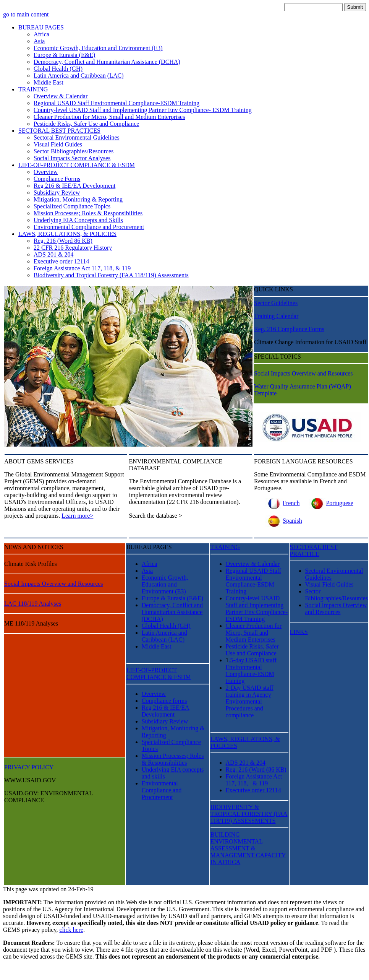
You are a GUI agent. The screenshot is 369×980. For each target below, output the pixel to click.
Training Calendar (276, 316)
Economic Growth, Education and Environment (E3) (98, 48)
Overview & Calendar (61, 96)
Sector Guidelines (276, 303)
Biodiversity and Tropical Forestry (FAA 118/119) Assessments (111, 275)
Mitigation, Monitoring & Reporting (78, 199)
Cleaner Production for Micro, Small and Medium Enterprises (109, 117)
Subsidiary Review (57, 193)
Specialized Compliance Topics (72, 206)
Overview (46, 172)
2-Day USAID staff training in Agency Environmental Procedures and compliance (250, 701)
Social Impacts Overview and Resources (303, 373)
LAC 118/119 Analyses (33, 604)
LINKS (299, 632)
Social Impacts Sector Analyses (72, 158)
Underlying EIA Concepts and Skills (78, 220)
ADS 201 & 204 (53, 254)
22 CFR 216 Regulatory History (73, 248)
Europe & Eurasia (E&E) (64, 55)
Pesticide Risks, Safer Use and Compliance (86, 124)
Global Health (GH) (58, 69)
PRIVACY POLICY (29, 767)
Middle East (49, 82)
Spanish (284, 521)
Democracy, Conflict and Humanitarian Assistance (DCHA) (107, 62)
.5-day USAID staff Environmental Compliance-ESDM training (251, 670)
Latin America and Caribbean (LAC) (78, 76)
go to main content (26, 14)
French (282, 503)
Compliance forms (164, 701)
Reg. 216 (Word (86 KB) (256, 770)
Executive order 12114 (61, 261)
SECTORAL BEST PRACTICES (59, 131)
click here (71, 930)
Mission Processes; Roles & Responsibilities (88, 213)
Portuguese (331, 503)
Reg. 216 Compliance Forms (289, 329)
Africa (41, 34)
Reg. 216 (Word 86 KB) (63, 241)
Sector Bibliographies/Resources (74, 151)
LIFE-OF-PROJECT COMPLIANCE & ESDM (77, 165)
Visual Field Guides (58, 144)
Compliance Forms (57, 179)
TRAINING (33, 89)
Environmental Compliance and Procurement (89, 227)
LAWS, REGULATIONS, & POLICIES (67, 234)
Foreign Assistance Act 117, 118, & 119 (82, 268)
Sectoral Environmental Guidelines (77, 137)
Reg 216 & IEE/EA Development (74, 186)
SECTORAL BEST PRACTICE (314, 550)
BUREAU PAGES (41, 27)
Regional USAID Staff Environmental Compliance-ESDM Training (117, 103)
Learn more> (77, 516)
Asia (39, 41)
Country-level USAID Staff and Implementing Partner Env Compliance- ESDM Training (143, 110)
